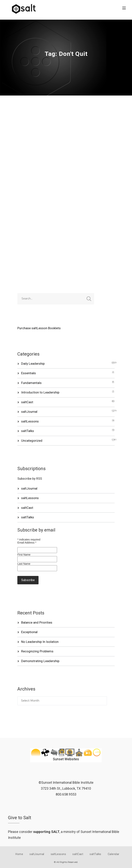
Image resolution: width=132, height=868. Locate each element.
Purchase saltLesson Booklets (39, 328)
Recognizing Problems (37, 651)
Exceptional (29, 632)
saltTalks (28, 431)
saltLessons (30, 421)
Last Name (24, 564)
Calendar (114, 854)
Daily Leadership (33, 364)
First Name (24, 555)
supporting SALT (46, 832)
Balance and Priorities (37, 622)
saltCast (27, 402)
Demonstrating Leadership (40, 661)
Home (19, 854)
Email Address (27, 543)
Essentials (29, 373)
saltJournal (29, 412)
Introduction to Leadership (40, 392)
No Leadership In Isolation (40, 642)
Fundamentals (31, 383)
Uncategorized (32, 441)
